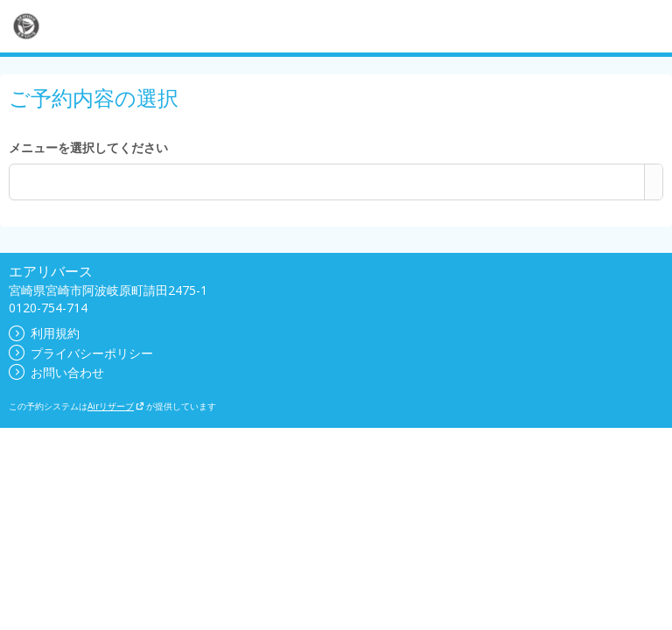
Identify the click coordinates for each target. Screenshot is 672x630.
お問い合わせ (56, 372)
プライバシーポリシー (81, 353)
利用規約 (44, 333)
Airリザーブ (116, 406)
